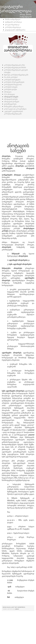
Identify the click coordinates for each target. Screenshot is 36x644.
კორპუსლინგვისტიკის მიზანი (15, 67)
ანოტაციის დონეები (12, 102)
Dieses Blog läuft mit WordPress (14, 607)
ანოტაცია (8, 92)
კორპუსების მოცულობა (13, 85)
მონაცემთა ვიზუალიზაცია (14, 106)
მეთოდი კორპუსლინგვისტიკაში (16, 75)
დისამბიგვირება (10, 104)
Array (17, 609)
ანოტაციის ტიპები (11, 99)
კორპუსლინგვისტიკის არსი (14, 65)
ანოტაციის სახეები (11, 97)
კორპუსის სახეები (11, 87)
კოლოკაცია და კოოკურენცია (15, 109)
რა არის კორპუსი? (11, 77)
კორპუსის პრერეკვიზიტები (14, 82)
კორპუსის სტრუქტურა (12, 80)
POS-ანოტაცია (9, 94)
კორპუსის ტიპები (10, 89)
